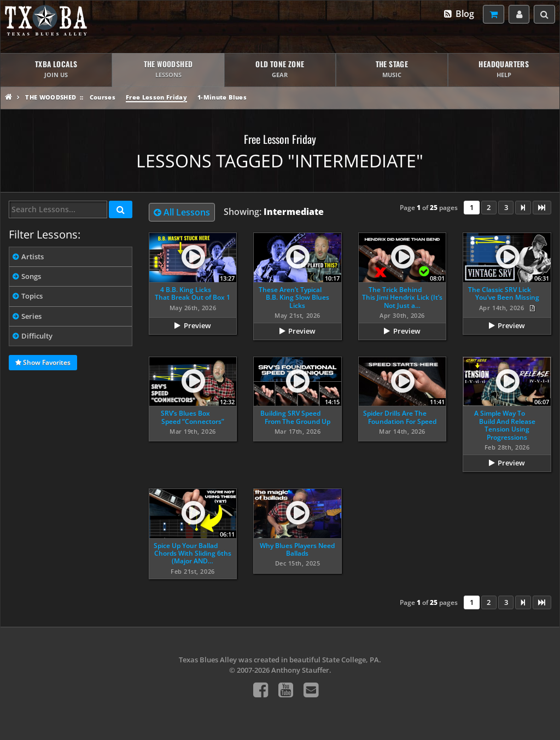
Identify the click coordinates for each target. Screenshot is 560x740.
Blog (459, 14)
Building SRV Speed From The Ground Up (295, 417)
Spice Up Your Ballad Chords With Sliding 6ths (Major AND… (192, 553)
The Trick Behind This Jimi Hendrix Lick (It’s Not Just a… (402, 298)
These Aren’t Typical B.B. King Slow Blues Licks (294, 298)
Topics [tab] (32, 296)
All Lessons (182, 212)
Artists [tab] (33, 257)
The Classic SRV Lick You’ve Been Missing (503, 293)
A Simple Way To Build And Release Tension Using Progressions (504, 425)
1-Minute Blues (222, 97)
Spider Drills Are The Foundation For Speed (400, 417)
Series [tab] (31, 316)
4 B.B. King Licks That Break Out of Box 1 (192, 293)
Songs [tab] (31, 276)
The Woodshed (51, 97)
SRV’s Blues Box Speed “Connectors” (192, 417)
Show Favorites (43, 363)
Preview (197, 325)
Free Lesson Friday (156, 97)
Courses (103, 97)
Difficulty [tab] (37, 336)
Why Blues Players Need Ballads (297, 549)
